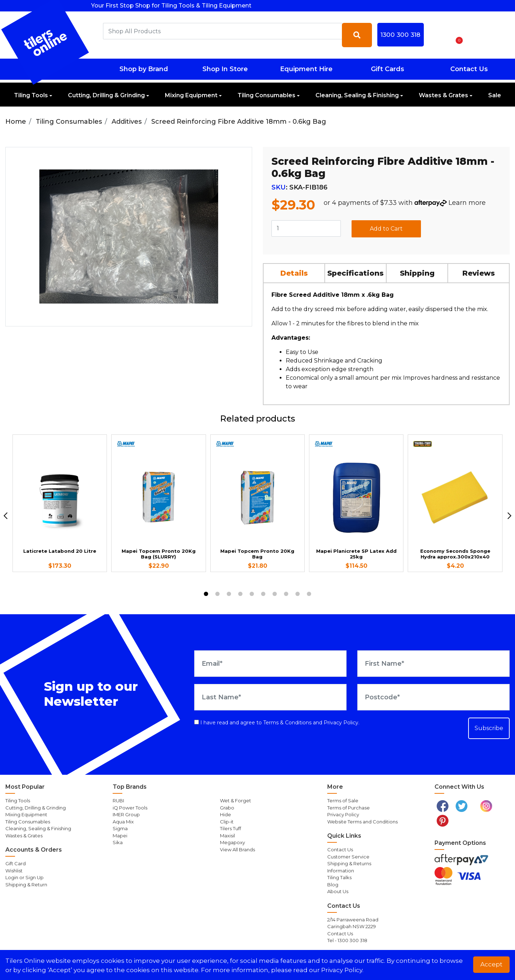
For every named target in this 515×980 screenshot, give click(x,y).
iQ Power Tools (130, 808)
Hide (225, 814)
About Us (338, 891)
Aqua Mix (123, 822)
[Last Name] (270, 697)
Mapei (120, 836)
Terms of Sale (343, 801)
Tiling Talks (339, 877)
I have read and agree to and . (277, 723)
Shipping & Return (26, 885)
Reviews (479, 273)
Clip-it (227, 822)
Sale (495, 95)
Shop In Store (225, 69)
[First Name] (433, 664)
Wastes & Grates (443, 95)
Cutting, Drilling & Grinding (106, 95)
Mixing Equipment (191, 95)
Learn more (467, 203)
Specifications (355, 273)
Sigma (120, 828)
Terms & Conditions (287, 723)
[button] (438, 35)
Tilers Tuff (230, 828)
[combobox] (223, 31)
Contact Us (469, 69)
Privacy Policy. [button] (342, 970)
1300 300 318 (400, 35)
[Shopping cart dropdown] (457, 35)
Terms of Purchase (349, 808)
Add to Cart (386, 229)
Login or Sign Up (24, 877)
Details (294, 273)
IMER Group (126, 814)
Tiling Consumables (266, 95)
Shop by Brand (144, 69)
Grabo (227, 808)
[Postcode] (433, 697)
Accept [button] (491, 964)
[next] (509, 516)
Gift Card (16, 863)
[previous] (6, 516)
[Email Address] (270, 664)
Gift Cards (388, 69)
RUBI (118, 801)
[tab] (294, 273)
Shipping (417, 273)
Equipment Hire (306, 69)
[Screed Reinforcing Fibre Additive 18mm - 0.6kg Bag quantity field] (306, 228)
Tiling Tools (31, 95)
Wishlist (14, 871)
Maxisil (227, 836)
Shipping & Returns (349, 863)
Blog (333, 885)
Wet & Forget (236, 801)
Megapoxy (232, 842)
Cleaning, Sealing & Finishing (357, 95)
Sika (118, 842)
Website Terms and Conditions (362, 822)
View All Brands (237, 850)
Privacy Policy (341, 723)
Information (341, 871)
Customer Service (348, 857)
